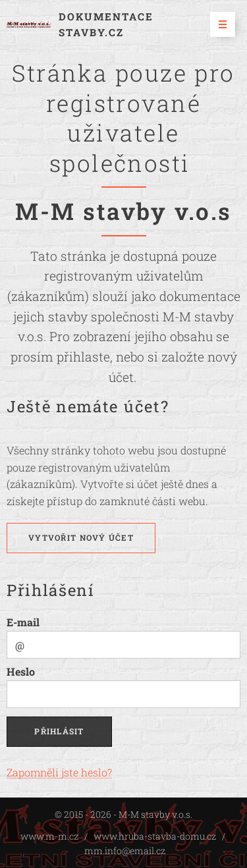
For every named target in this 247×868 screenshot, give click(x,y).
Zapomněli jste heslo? (59, 772)
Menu (218, 24)
